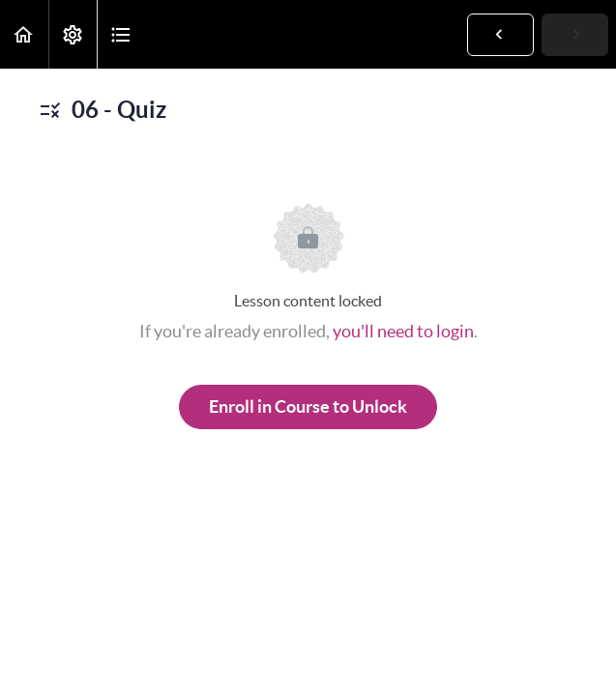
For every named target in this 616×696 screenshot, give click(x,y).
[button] (24, 34)
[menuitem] (73, 34)
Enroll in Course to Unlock (308, 406)
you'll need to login (403, 331)
